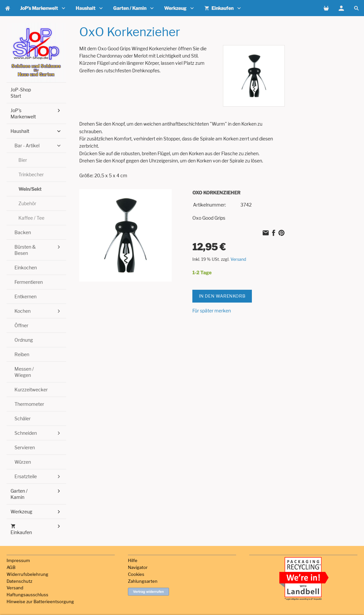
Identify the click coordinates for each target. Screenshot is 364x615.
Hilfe (133, 560)
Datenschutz (19, 581)
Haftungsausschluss (27, 595)
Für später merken (212, 311)
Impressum (18, 560)
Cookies (136, 574)
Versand (238, 259)
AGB (11, 567)
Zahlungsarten (143, 581)
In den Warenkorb (222, 296)
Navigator (138, 567)
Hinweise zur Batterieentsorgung (40, 602)
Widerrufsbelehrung (27, 574)
